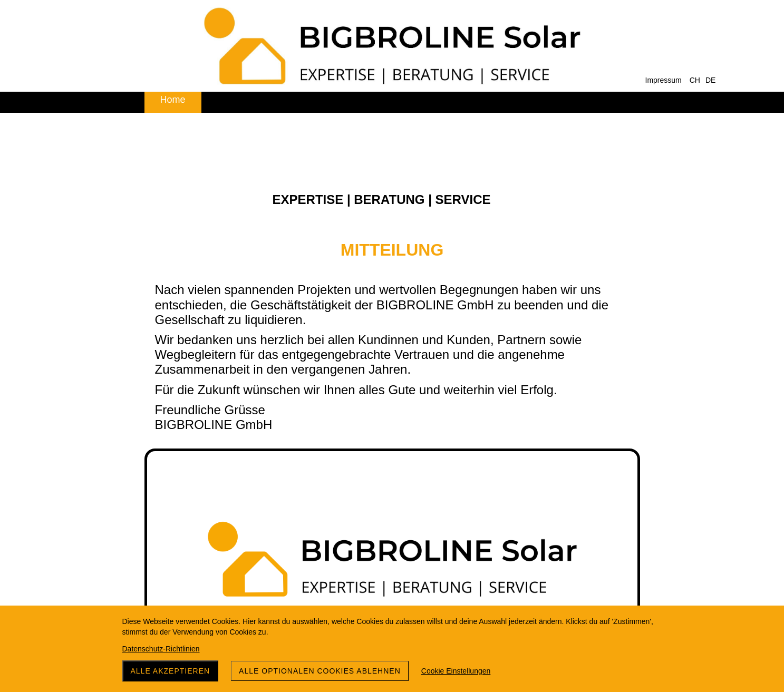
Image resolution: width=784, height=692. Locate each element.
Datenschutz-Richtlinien (161, 649)
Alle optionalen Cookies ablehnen (320, 671)
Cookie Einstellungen (456, 671)
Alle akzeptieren (171, 671)
